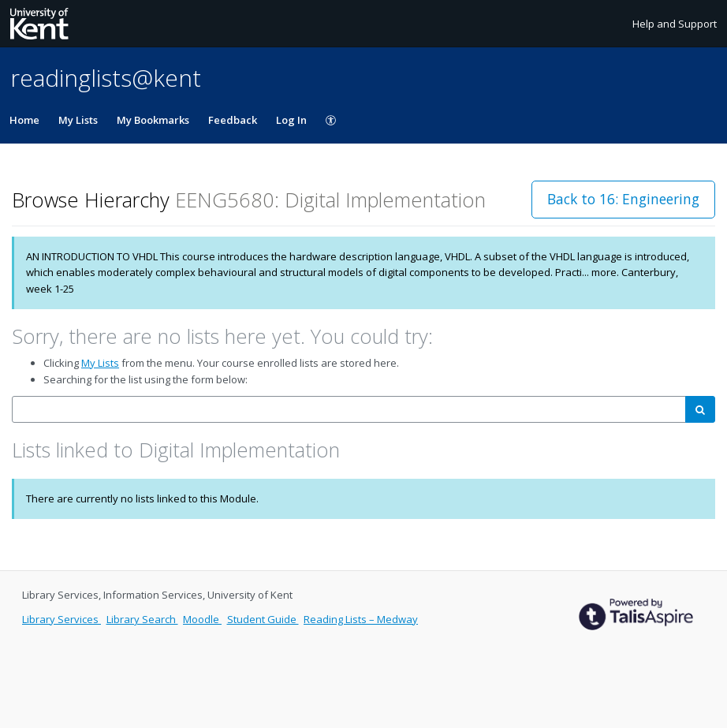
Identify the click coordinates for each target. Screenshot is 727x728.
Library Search (142, 619)
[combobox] (349, 410)
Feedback (233, 120)
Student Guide (263, 619)
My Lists (78, 120)
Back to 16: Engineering (623, 199)
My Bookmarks (153, 120)
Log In (291, 120)
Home (24, 120)
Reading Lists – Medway (361, 619)
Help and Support (675, 24)
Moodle (202, 619)
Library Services (62, 619)
